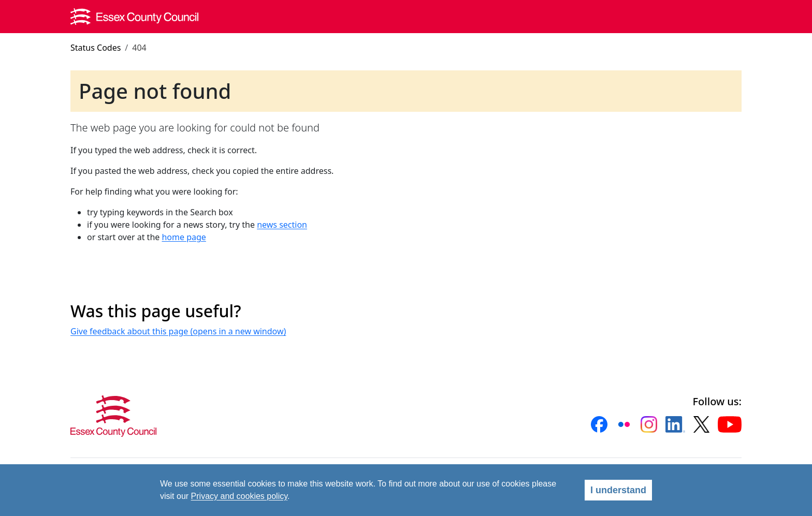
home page (184, 237)
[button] (599, 424)
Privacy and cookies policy (239, 496)
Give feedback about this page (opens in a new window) (178, 331)
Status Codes (96, 48)
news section (282, 225)
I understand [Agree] (618, 490)
